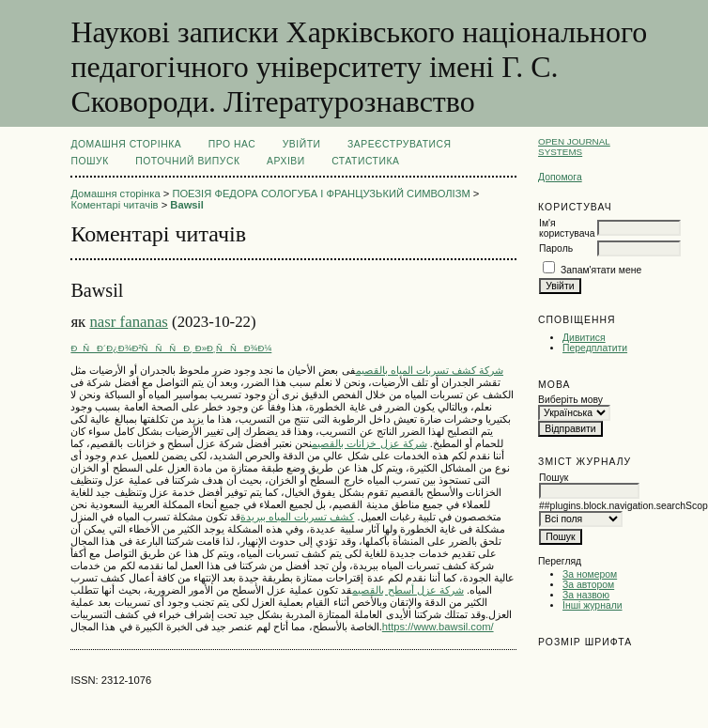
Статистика (365, 161)
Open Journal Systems (574, 147)
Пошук (89, 161)
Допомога (560, 177)
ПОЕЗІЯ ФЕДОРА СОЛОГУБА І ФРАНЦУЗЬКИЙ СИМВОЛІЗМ (321, 194)
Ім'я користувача (567, 228)
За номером (590, 574)
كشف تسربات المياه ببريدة (297, 517)
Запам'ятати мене (601, 270)
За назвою (586, 595)
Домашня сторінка (126, 144)
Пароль (556, 248)
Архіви (286, 161)
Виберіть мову (570, 400)
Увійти (302, 144)
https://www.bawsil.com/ (438, 627)
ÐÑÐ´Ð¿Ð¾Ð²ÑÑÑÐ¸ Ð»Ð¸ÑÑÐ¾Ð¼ (171, 348)
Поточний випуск (187, 161)
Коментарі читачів (114, 205)
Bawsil (186, 205)
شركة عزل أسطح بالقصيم (408, 590)
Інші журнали (592, 605)
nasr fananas (128, 322)
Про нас (232, 144)
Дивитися (584, 338)
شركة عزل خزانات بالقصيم (369, 443)
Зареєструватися (400, 144)
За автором (588, 585)
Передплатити (595, 348)
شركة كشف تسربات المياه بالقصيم (430, 370)
